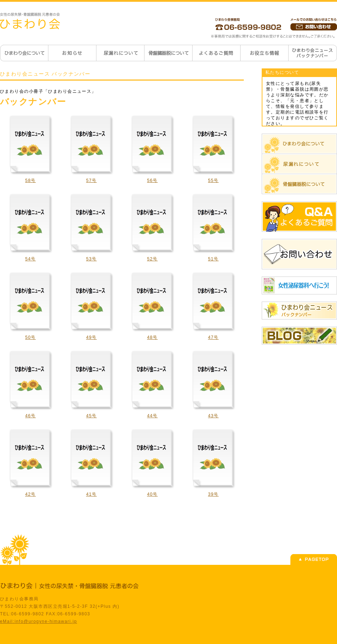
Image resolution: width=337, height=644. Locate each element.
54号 (30, 259)
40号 (152, 494)
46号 (30, 416)
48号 (152, 337)
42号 (30, 494)
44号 (152, 416)
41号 (91, 494)
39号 (213, 494)
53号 (91, 259)
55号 (213, 181)
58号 (30, 181)
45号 (91, 416)
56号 (152, 181)
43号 (213, 416)
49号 (91, 337)
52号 (152, 259)
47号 (213, 337)
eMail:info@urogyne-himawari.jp (39, 621)
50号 (30, 337)
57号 (91, 181)
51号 (213, 259)
